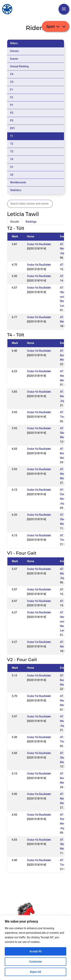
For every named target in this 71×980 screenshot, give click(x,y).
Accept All (36, 951)
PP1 (13, 128)
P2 (12, 113)
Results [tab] (15, 222)
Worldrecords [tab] (18, 182)
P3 (12, 121)
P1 (12, 105)
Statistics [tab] (16, 190)
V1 (12, 167)
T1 (12, 136)
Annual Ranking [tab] (20, 66)
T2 (12, 144)
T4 (12, 159)
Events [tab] (14, 59)
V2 (12, 175)
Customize (35, 962)
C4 (12, 74)
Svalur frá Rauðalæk (39, 244)
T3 (12, 151)
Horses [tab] (14, 51)
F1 (12, 90)
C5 (12, 82)
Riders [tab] (14, 43)
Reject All (35, 972)
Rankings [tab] (31, 222)
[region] (35, 948)
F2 (12, 97)
